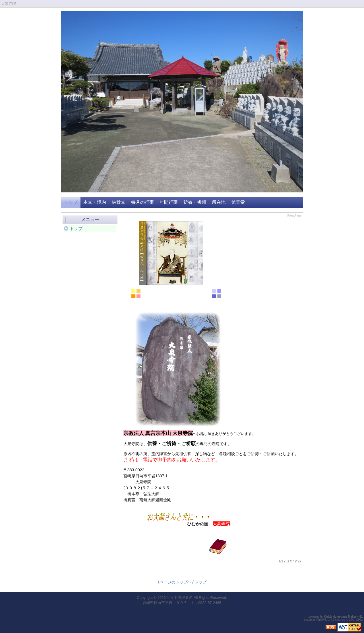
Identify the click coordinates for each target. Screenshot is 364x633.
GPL (351, 620)
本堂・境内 (95, 202)
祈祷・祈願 (195, 202)
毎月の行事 (142, 202)
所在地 (219, 202)
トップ (71, 202)
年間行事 (169, 202)
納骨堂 (119, 202)
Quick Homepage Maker (340, 617)
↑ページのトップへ (174, 582)
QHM (359, 620)
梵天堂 (238, 202)
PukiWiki (322, 620)
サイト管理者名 (180, 598)
